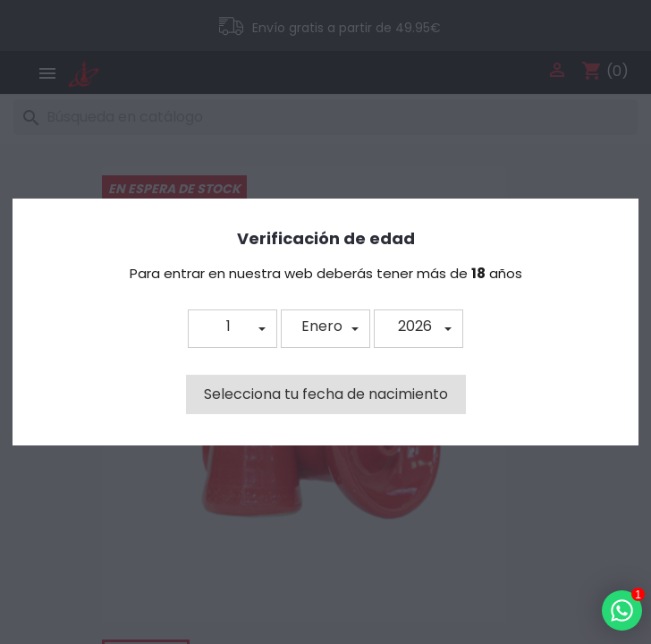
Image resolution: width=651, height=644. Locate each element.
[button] (232, 329)
